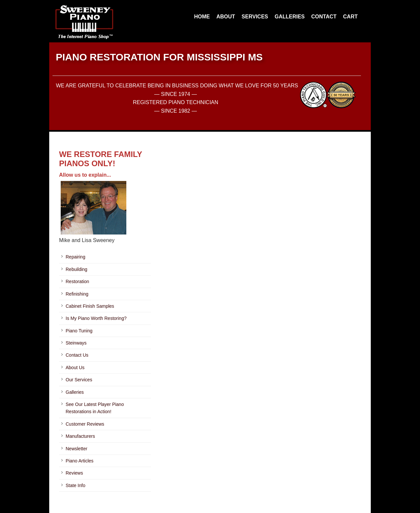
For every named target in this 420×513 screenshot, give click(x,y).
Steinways (76, 343)
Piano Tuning (79, 331)
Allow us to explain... (85, 175)
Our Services (79, 380)
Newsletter (76, 449)
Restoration (77, 281)
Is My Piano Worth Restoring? (96, 318)
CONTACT (324, 17)
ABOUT (226, 17)
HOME (202, 17)
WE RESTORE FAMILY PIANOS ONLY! (101, 159)
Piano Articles (80, 461)
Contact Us (77, 355)
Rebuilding (76, 269)
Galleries (75, 392)
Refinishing (77, 294)
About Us (75, 368)
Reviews (74, 473)
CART (350, 17)
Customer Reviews (85, 424)
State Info (75, 485)
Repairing (75, 257)
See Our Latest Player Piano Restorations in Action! (95, 408)
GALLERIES (290, 17)
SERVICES (255, 17)
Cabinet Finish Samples (90, 306)
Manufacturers (80, 436)
